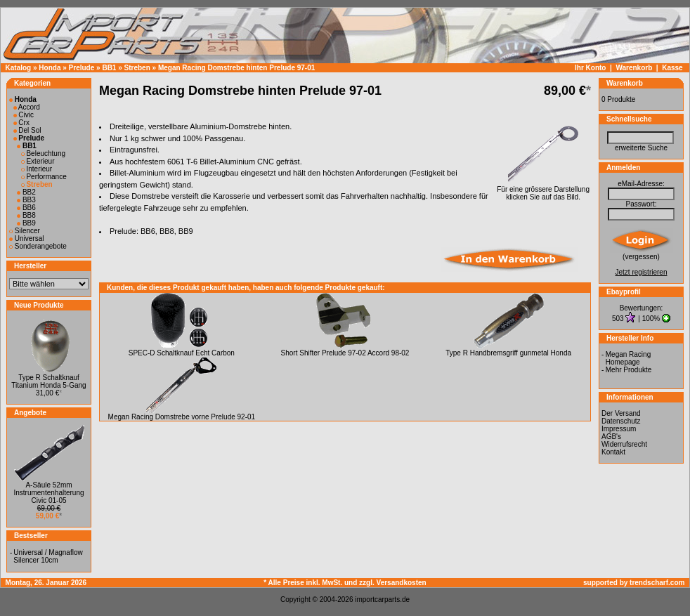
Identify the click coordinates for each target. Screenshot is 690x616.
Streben (137, 68)
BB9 (26, 223)
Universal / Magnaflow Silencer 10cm (48, 556)
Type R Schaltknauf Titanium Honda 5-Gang (48, 381)
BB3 (26, 200)
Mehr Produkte (629, 370)
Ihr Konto (590, 68)
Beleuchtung (43, 153)
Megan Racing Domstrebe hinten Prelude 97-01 (236, 68)
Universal (26, 238)
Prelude (82, 68)
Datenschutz (621, 421)
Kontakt (613, 452)
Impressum (619, 429)
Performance (44, 177)
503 (619, 319)
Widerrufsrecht (624, 444)
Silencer (25, 231)
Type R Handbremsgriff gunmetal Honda (508, 353)
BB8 (26, 215)
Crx (21, 123)
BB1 (109, 68)
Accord (27, 107)
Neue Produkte (39, 305)
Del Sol (27, 130)
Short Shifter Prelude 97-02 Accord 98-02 (345, 353)
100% (651, 319)
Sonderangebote (38, 246)
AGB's (611, 437)
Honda (50, 68)
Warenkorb (634, 68)
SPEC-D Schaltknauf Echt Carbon (182, 353)
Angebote (30, 413)
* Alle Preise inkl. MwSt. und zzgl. (320, 583)
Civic (24, 115)
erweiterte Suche (641, 148)
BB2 (26, 192)
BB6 (26, 208)
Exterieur (38, 161)
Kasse (672, 68)
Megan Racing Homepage (628, 358)
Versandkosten (402, 583)
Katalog (19, 68)
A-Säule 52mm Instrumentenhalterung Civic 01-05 (48, 493)
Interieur (37, 169)
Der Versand (621, 413)
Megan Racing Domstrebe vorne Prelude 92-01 (182, 417)
